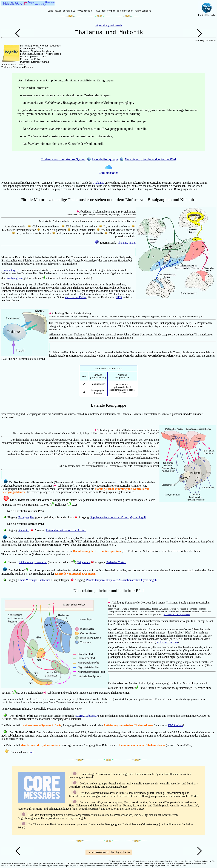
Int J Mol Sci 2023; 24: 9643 (177, 614)
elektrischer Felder (76, 297)
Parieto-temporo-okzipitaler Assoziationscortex (113, 580)
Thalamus (98, 183)
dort (31, 752)
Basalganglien (14, 278)
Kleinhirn (24, 530)
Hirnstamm (41, 562)
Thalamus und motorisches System (63, 159)
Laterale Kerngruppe (105, 159)
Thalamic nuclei (126, 243)
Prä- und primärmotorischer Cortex (66, 530)
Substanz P (92, 716)
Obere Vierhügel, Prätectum (34, 580)
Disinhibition (175, 725)
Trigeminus (84, 562)
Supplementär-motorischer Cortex (110, 517)
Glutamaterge (9, 270)
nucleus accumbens (167, 642)
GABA (80, 716)
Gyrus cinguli (138, 517)
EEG (119, 297)
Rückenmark (26, 562)
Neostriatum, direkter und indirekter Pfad (150, 159)
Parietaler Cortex (116, 562)
